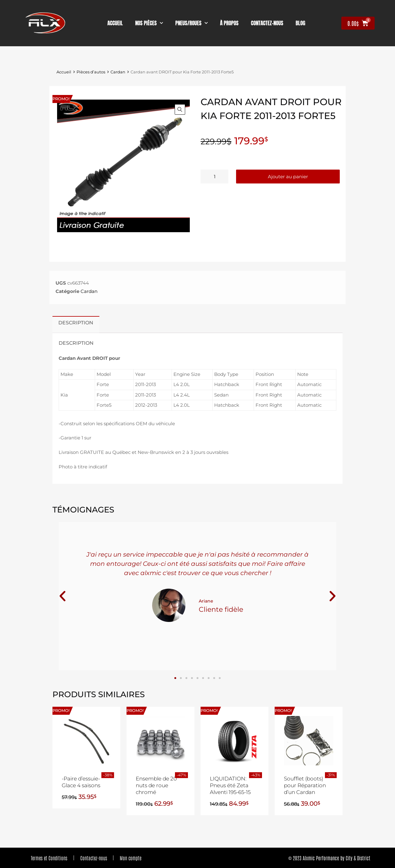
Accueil (115, 23)
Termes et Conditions (49, 858)
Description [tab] (76, 323)
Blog (300, 23)
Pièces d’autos (91, 72)
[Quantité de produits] (214, 177)
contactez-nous (267, 23)
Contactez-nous (94, 858)
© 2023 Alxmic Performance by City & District (329, 858)
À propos (229, 23)
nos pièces (149, 23)
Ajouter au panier (288, 177)
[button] (180, 109)
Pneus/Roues (191, 23)
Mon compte (131, 858)
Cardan (118, 72)
